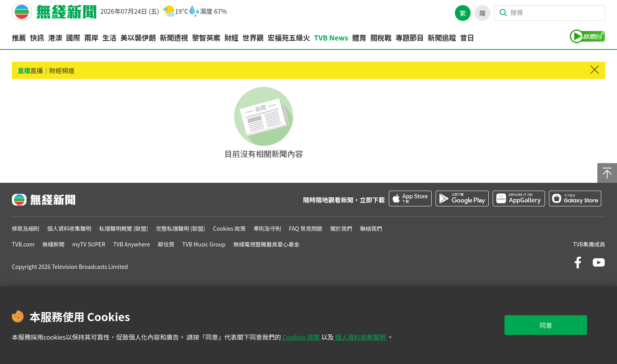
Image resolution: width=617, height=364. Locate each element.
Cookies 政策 (301, 337)
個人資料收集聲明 (360, 337)
